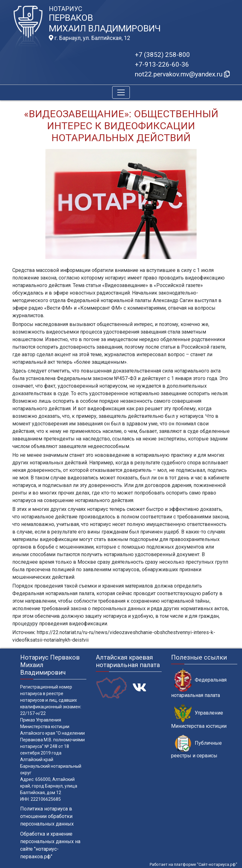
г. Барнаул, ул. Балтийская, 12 (89, 38)
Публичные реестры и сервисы (196, 747)
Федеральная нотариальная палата (199, 683)
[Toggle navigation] (121, 92)
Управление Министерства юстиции (199, 716)
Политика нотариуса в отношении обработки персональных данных (47, 816)
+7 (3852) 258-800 (162, 55)
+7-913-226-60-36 (162, 64)
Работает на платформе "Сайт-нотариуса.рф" (193, 864)
